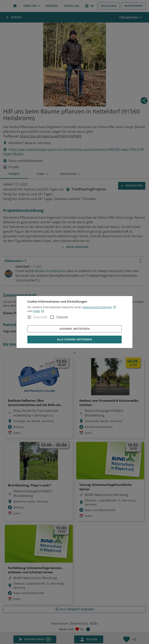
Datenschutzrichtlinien (99, 307)
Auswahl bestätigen (74, 329)
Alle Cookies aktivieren (74, 340)
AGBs (39, 311)
